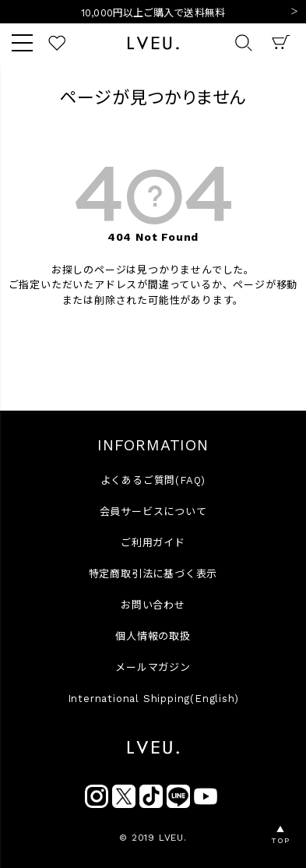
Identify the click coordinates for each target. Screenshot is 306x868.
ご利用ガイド (153, 543)
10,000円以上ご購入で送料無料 (153, 13)
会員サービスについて (153, 512)
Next (294, 12)
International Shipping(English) (153, 699)
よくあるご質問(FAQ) (153, 480)
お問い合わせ (153, 605)
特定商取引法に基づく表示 (153, 574)
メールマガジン (153, 667)
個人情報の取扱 (153, 636)
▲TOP (280, 835)
